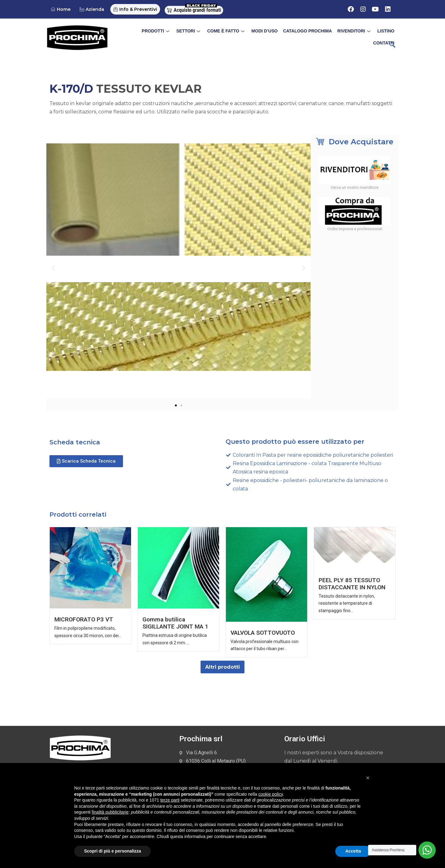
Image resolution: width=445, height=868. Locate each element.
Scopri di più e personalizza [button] (112, 851)
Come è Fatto (206, 33)
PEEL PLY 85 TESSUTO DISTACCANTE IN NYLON (352, 584)
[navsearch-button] (392, 45)
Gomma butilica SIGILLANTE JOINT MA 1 (175, 623)
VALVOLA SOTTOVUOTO (263, 633)
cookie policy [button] (271, 794)
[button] (53, 268)
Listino (361, 33)
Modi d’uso (243, 33)
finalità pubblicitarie (110, 812)
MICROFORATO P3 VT (84, 620)
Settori (169, 33)
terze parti (170, 800)
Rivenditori (331, 33)
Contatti (384, 33)
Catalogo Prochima (285, 33)
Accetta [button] (353, 851)
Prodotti (138, 33)
